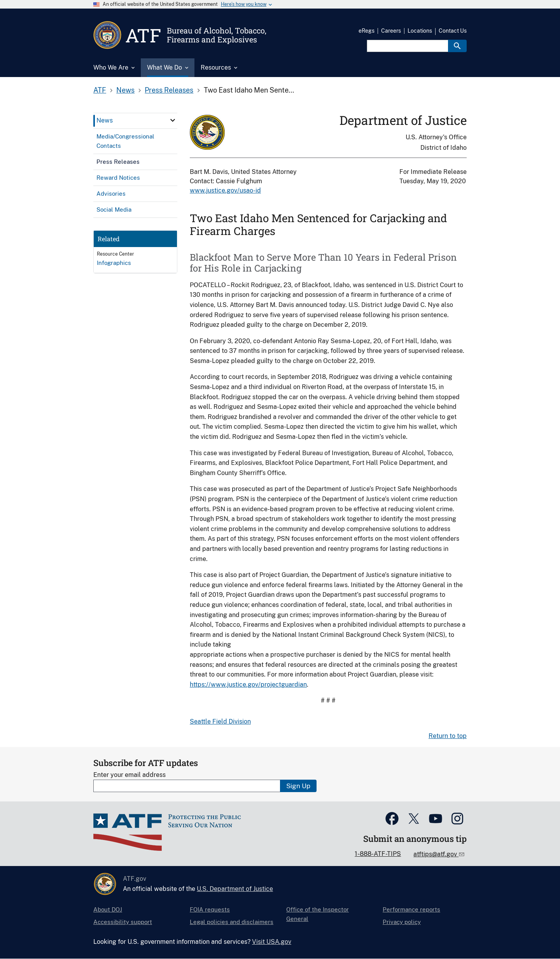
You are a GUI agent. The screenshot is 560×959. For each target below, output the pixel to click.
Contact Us (453, 31)
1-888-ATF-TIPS (378, 854)
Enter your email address (129, 775)
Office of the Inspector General (318, 914)
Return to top (448, 736)
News (125, 90)
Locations (420, 31)
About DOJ (108, 909)
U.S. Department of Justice (235, 889)
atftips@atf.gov (436, 854)
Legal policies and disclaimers (232, 922)
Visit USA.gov (272, 942)
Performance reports (411, 909)
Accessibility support (123, 922)
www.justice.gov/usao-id (225, 190)
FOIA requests (210, 909)
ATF (100, 90)
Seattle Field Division (220, 721)
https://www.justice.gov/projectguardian (248, 685)
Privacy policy (402, 922)
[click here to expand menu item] (173, 120)
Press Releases (169, 90)
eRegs (367, 31)
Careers (391, 31)
